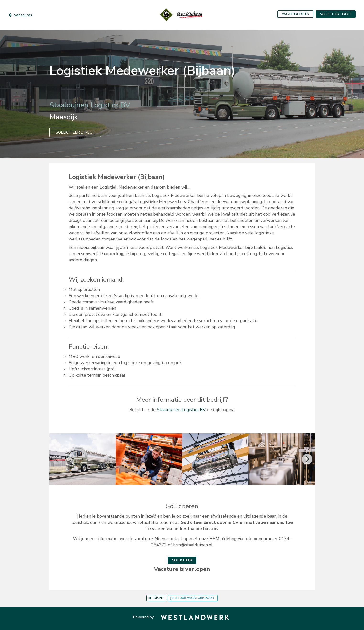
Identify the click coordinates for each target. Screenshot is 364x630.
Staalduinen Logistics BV (181, 410)
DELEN (156, 598)
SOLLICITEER (182, 560)
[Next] (307, 459)
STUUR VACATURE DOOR (192, 598)
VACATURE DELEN (295, 14)
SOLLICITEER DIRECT (336, 14)
